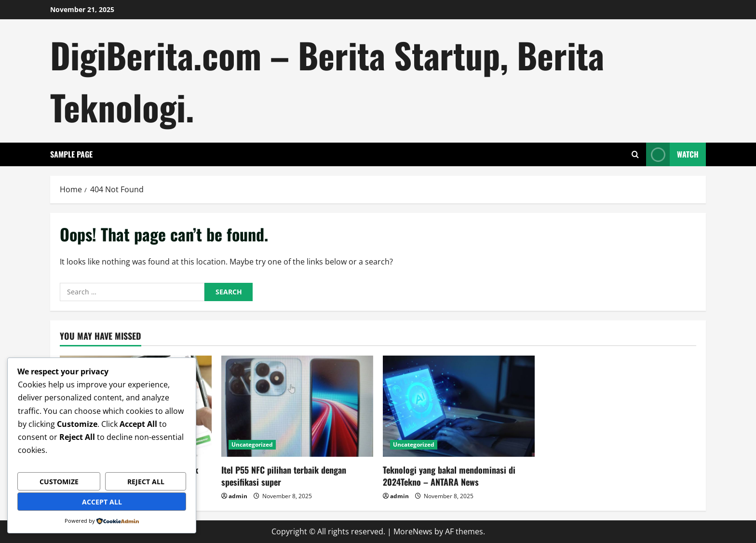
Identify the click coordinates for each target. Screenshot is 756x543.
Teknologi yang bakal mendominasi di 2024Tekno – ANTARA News (449, 476)
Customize (59, 482)
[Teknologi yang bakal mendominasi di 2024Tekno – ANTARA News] (459, 406)
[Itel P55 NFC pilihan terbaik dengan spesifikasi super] (297, 406)
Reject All (146, 482)
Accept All (102, 502)
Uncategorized (252, 444)
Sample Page (71, 154)
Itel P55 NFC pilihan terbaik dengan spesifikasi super (284, 476)
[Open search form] (635, 154)
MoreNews (413, 531)
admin (238, 496)
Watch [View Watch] (672, 154)
